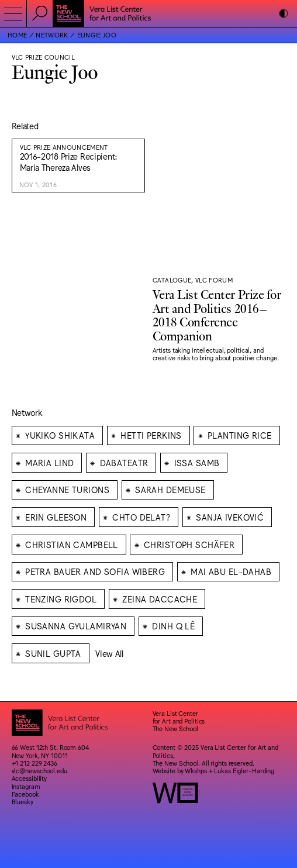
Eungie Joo (97, 35)
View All (109, 653)
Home (17, 35)
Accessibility (30, 778)
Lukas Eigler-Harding (244, 771)
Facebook (25, 794)
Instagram (26, 786)
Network (52, 35)
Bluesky (23, 802)
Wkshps (196, 771)
